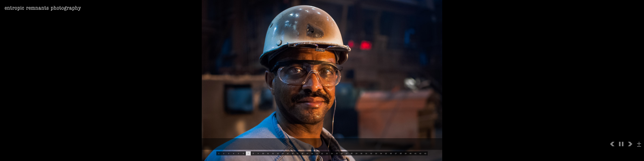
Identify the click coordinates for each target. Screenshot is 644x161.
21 (317, 153)
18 (302, 153)
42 (420, 153)
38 (401, 153)
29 (356, 153)
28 (351, 153)
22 (322, 153)
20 (312, 153)
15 (288, 153)
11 (268, 153)
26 (342, 153)
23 (327, 153)
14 (283, 153)
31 (366, 153)
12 (273, 153)
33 (376, 153)
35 (386, 153)
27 (347, 153)
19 (307, 153)
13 (278, 153)
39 (406, 153)
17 (297, 153)
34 (381, 153)
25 (337, 153)
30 (361, 153)
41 (415, 153)
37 (396, 153)
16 (293, 153)
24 (332, 153)
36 (391, 153)
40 (410, 153)
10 (263, 153)
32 (371, 153)
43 (425, 153)
